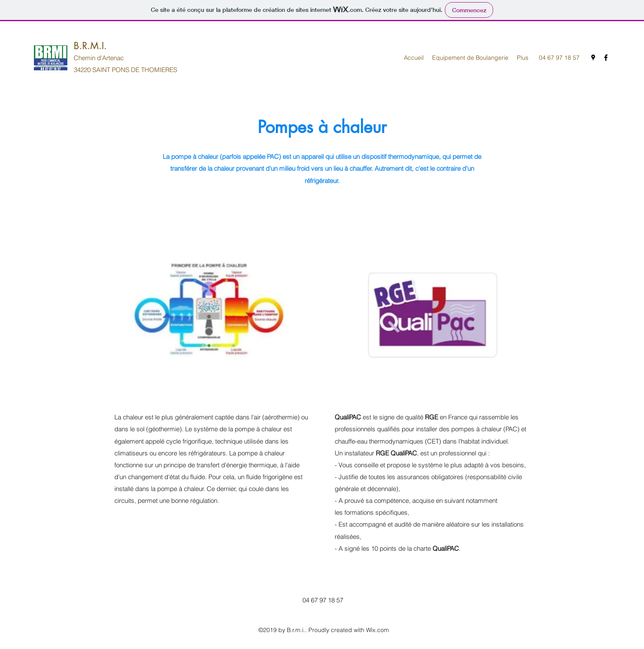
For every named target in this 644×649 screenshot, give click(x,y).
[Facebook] (606, 58)
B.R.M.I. (90, 46)
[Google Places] (593, 58)
